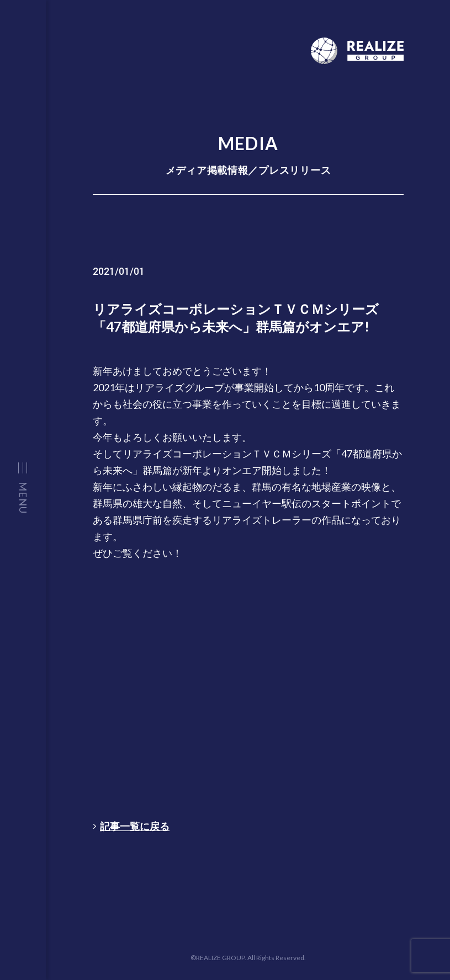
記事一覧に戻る (131, 826)
